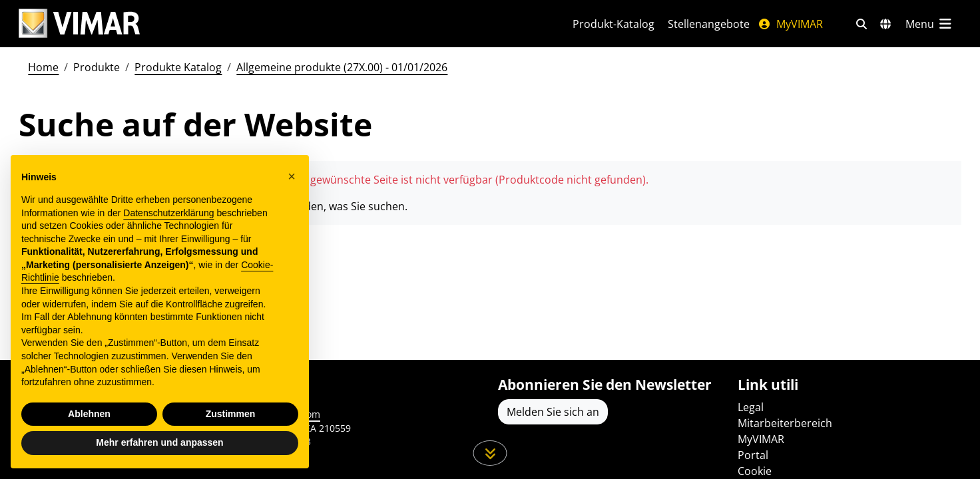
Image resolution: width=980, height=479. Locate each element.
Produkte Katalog (178, 67)
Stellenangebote (709, 24)
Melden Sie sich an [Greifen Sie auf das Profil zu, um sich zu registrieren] (553, 412)
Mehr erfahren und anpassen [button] (159, 442)
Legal (751, 407)
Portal (753, 455)
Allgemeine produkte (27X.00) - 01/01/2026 (342, 67)
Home (43, 67)
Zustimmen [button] (231, 414)
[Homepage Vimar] (79, 24)
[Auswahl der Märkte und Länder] (885, 24)
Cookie (755, 471)
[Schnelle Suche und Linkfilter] (861, 24)
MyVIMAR (790, 24)
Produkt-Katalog (613, 24)
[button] (292, 176)
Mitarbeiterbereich (785, 423)
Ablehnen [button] (89, 414)
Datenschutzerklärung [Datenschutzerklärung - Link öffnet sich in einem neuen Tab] (168, 213)
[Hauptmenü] (929, 24)
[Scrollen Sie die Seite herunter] (490, 453)
